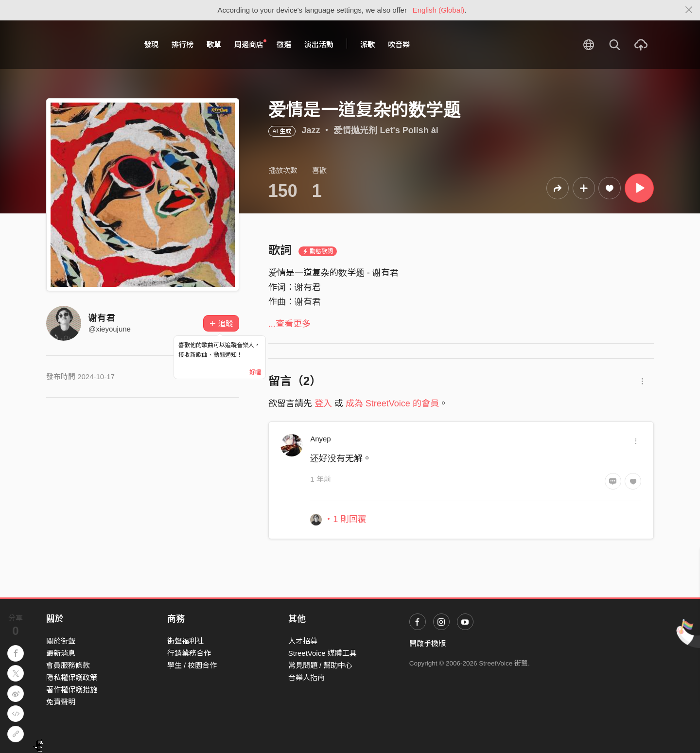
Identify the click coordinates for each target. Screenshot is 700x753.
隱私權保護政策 (72, 677)
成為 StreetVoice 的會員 (392, 403)
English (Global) (439, 10)
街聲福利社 (185, 641)
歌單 (214, 44)
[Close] (689, 10)
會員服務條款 (68, 665)
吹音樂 (399, 44)
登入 (323, 403)
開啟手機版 (428, 643)
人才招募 (303, 641)
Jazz (311, 130)
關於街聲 (61, 641)
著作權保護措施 (72, 690)
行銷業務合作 (189, 653)
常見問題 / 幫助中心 (321, 665)
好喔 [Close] (255, 372)
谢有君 (102, 318)
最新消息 (61, 653)
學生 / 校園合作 (192, 665)
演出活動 (319, 44)
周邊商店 (250, 44)
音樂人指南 (306, 677)
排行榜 (183, 44)
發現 (151, 44)
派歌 (367, 44)
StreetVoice (86, 45)
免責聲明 (61, 702)
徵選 (284, 44)
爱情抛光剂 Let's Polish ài (386, 130)
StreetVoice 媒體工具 (323, 653)
